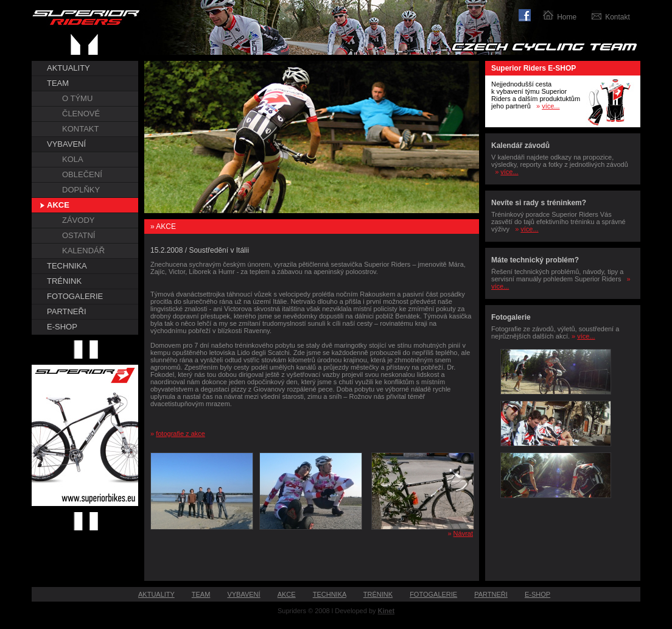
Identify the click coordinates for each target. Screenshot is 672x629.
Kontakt (618, 17)
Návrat (463, 533)
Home (567, 17)
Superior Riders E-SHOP (534, 68)
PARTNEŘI (67, 311)
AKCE (58, 205)
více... (551, 106)
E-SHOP (62, 327)
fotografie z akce (180, 434)
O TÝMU (77, 98)
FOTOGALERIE (75, 296)
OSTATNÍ (79, 235)
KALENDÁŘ (83, 251)
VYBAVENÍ (66, 144)
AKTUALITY (68, 68)
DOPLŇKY (81, 190)
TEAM (58, 83)
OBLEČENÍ (82, 174)
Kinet (387, 611)
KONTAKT (80, 129)
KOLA (73, 159)
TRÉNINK (64, 281)
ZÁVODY (78, 220)
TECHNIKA (67, 266)
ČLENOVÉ (81, 114)
